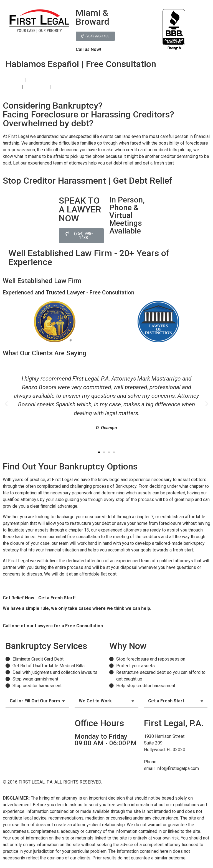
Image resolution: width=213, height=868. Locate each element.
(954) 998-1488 (120, 626)
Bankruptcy (13, 80)
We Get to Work (95, 701)
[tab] (37, 701)
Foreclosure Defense (48, 80)
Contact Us (63, 87)
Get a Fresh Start (166, 701)
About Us (12, 87)
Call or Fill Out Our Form (35, 701)
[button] (95, 36)
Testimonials (37, 87)
